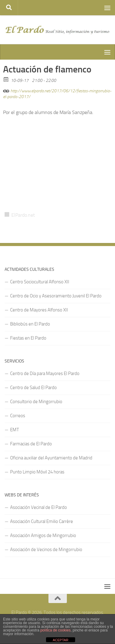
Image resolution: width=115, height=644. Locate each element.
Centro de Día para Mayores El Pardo (45, 374)
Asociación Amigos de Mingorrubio (43, 535)
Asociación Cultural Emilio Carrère (42, 521)
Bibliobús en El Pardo (30, 324)
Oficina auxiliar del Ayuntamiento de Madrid (51, 458)
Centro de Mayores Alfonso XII (39, 310)
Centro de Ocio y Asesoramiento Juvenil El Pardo (56, 296)
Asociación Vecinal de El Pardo (38, 507)
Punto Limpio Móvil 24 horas (37, 472)
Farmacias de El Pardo (31, 444)
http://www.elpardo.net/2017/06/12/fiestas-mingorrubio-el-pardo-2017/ (57, 93)
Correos (18, 416)
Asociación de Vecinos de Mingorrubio (46, 550)
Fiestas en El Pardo (28, 338)
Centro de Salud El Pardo (33, 388)
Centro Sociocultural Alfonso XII (40, 282)
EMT (15, 430)
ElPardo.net (23, 215)
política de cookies (55, 630)
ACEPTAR (61, 640)
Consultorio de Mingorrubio (36, 402)
